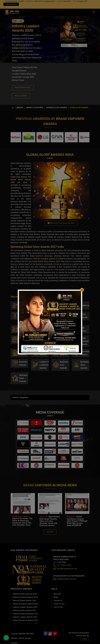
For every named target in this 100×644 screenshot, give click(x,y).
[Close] (82, 285)
